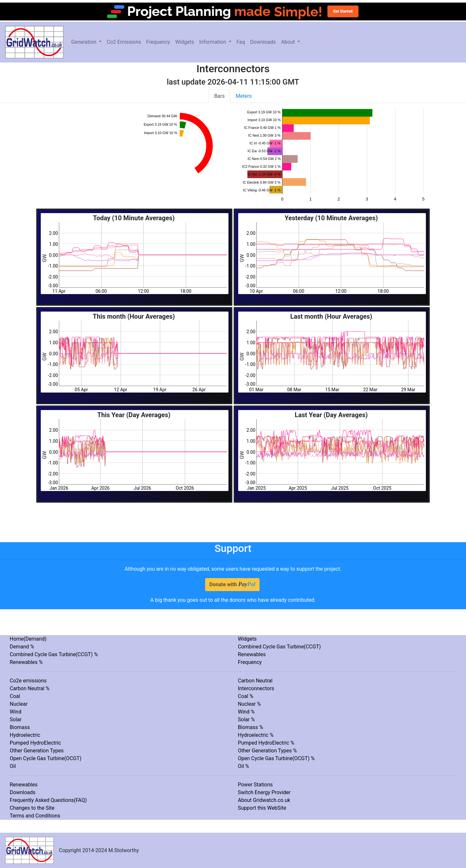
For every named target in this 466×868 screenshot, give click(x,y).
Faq (241, 42)
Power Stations (255, 785)
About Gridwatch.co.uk (264, 800)
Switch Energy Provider (264, 792)
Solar (16, 720)
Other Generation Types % (267, 751)
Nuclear (19, 704)
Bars (219, 96)
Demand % (22, 647)
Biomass (20, 727)
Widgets (184, 42)
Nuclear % (249, 704)
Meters (244, 96)
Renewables (252, 654)
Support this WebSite (262, 808)
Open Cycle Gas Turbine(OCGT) (46, 758)
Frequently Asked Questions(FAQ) (48, 800)
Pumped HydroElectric (35, 743)
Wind (16, 712)
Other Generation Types (37, 751)
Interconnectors (256, 688)
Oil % (243, 766)
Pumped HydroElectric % (266, 743)
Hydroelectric (25, 735)
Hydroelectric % (256, 735)
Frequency (158, 42)
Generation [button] (84, 42)
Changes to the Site (32, 808)
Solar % (246, 720)
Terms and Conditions (35, 816)
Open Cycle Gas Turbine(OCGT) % (276, 758)
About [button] (288, 42)
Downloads (263, 42)
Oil (13, 766)
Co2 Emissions (124, 42)
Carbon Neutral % (30, 688)
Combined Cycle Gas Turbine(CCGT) (279, 647)
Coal (15, 696)
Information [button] (213, 42)
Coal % (246, 696)
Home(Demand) (28, 639)
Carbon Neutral (255, 681)
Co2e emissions (28, 681)
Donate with (232, 584)
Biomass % (250, 727)
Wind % (246, 712)
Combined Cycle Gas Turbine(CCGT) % (54, 654)
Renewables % (26, 662)
